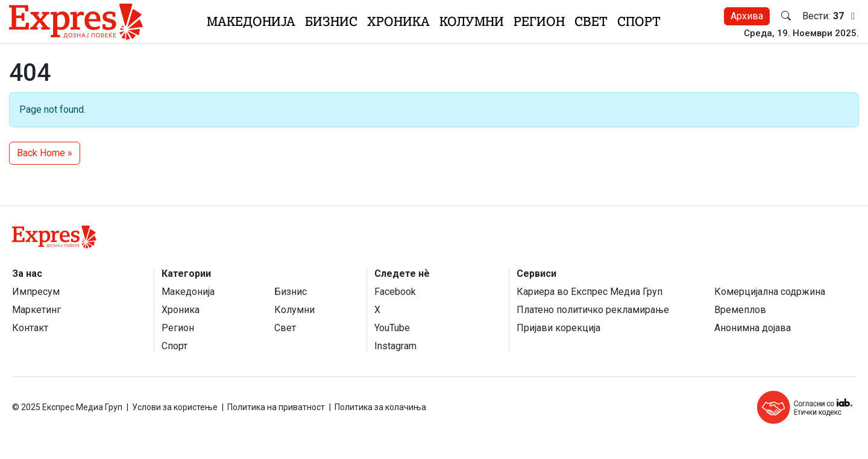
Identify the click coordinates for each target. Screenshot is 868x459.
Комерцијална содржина (770, 292)
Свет (591, 21)
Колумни (472, 21)
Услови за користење (175, 407)
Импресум (36, 292)
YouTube (392, 328)
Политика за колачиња (380, 407)
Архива (747, 16)
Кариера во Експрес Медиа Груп (590, 292)
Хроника (398, 21)
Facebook (395, 292)
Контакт (30, 328)
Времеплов (740, 310)
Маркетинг (36, 310)
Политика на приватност (276, 407)
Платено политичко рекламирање (593, 310)
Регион (539, 21)
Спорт (639, 21)
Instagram (395, 346)
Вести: (831, 16)
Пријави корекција (558, 328)
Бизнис (331, 21)
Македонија (251, 21)
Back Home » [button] (45, 153)
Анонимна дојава (753, 328)
